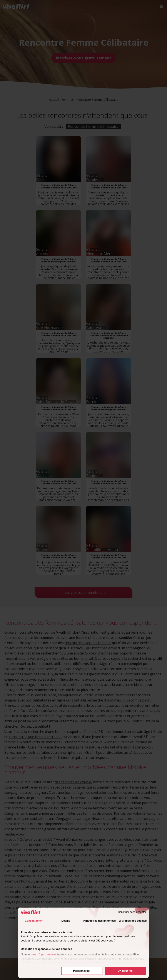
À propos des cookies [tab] (133, 921)
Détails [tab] (66, 921)
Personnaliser (82, 971)
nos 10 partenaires (44, 955)
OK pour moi (126, 971)
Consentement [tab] (34, 921)
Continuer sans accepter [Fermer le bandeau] (132, 912)
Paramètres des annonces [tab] (99, 921)
